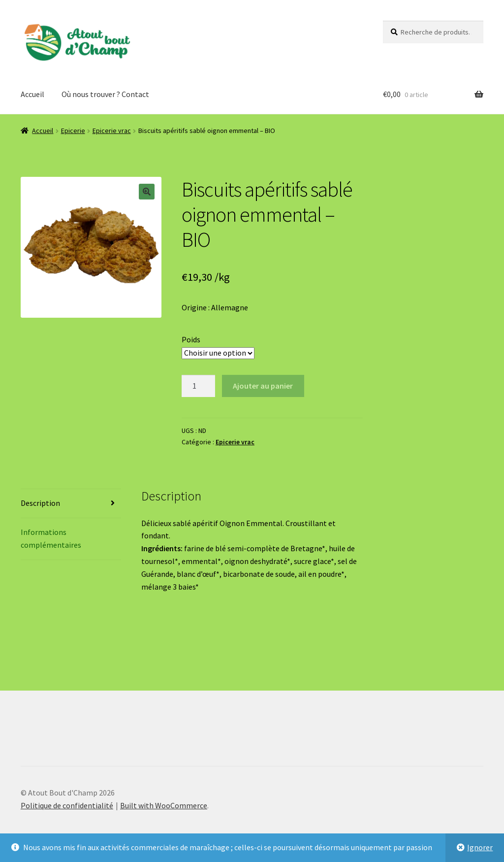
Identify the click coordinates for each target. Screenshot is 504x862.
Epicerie (73, 131)
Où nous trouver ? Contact (105, 94)
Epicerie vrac (112, 131)
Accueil (32, 94)
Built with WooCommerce (164, 805)
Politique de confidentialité (67, 805)
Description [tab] (40, 503)
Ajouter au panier (263, 386)
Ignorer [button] (480, 847)
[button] (147, 192)
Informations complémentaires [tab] (51, 538)
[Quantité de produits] (198, 386)
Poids (191, 339)
